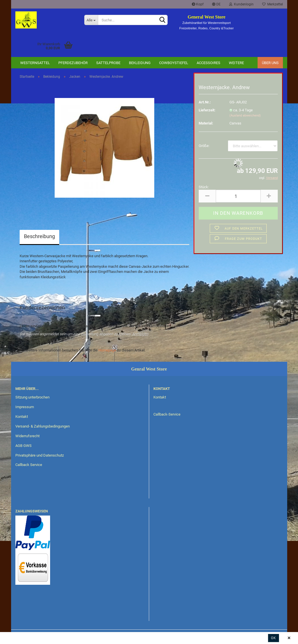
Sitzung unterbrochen (32, 397)
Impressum (25, 407)
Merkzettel (273, 4)
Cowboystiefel (174, 63)
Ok (274, 638)
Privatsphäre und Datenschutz (40, 455)
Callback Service (29, 465)
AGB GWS (23, 446)
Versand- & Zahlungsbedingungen (43, 426)
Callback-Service (167, 414)
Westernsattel (35, 63)
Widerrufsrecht (27, 436)
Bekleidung (140, 63)
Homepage (107, 350)
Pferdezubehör (73, 63)
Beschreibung (39, 236)
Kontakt (22, 417)
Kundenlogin (241, 4)
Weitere (236, 63)
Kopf (198, 4)
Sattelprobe (108, 63)
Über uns (270, 63)
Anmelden (140, 334)
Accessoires (208, 63)
